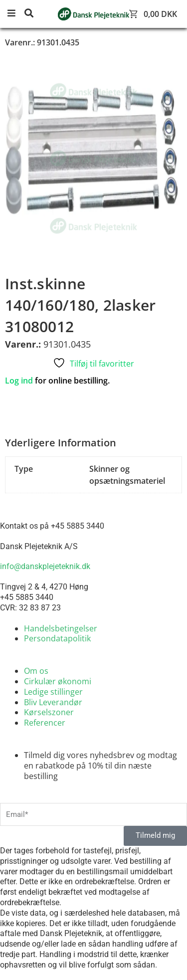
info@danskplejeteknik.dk (45, 566)
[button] (15, 14)
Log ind (19, 381)
